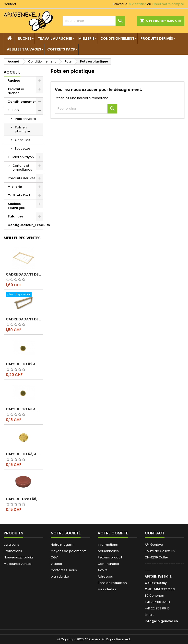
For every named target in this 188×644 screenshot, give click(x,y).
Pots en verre (25, 119)
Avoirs (103, 570)
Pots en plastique (22, 129)
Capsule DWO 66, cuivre (23, 499)
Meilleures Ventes (22, 238)
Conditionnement (117, 38)
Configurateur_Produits (25, 225)
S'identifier (137, 4)
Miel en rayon (23, 157)
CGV (54, 557)
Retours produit (110, 557)
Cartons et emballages (22, 168)
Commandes (108, 564)
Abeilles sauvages (24, 49)
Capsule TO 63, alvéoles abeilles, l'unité (23, 454)
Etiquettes (23, 148)
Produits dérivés (157, 38)
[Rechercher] (94, 21)
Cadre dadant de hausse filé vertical (23, 319)
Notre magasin (63, 545)
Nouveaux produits (19, 557)
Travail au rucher (55, 38)
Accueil (12, 72)
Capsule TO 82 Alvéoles (23, 364)
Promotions (13, 551)
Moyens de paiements (69, 551)
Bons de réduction (112, 583)
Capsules (23, 140)
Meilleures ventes (18, 564)
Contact (10, 4)
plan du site (60, 576)
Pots (16, 110)
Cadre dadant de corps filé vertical (23, 274)
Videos (56, 564)
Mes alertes (107, 589)
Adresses (105, 576)
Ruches (25, 38)
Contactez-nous (64, 570)
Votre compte (113, 533)
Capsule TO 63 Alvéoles (23, 409)
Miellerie (86, 38)
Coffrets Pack (61, 49)
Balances (15, 216)
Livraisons (11, 545)
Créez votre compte (168, 4)
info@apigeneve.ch (161, 621)
